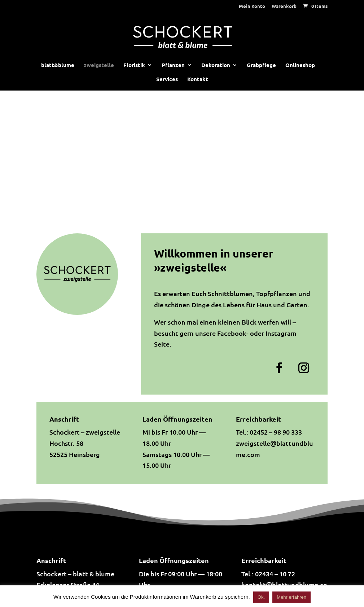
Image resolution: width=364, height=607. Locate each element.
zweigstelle (99, 65)
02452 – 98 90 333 (276, 432)
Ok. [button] (261, 597)
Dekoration (216, 65)
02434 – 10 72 (275, 574)
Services (167, 80)
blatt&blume (58, 65)
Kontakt (198, 80)
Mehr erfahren (291, 597)
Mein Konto (252, 6)
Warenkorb (284, 6)
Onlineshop (300, 65)
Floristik (134, 65)
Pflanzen (173, 65)
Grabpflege (261, 65)
